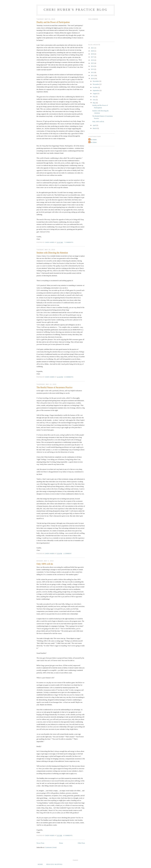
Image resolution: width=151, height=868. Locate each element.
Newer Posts (40, 843)
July (94, 97)
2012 (93, 72)
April (95, 125)
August (95, 93)
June (94, 100)
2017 (93, 57)
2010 (93, 78)
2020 (93, 51)
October (95, 87)
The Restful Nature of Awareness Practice (55, 387)
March (95, 128)
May (94, 103)
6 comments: (68, 836)
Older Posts (81, 843)
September (96, 90)
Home (61, 843)
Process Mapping (54, 864)
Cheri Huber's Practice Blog (76, 10)
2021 (93, 48)
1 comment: (68, 554)
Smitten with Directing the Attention (52, 253)
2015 (93, 63)
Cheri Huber (93, 140)
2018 (93, 54)
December (96, 81)
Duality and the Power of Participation (53, 22)
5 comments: (69, 377)
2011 (93, 75)
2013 (93, 69)
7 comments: (69, 242)
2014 (93, 66)
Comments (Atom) (51, 847)
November (96, 84)
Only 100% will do (45, 564)
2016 (93, 60)
